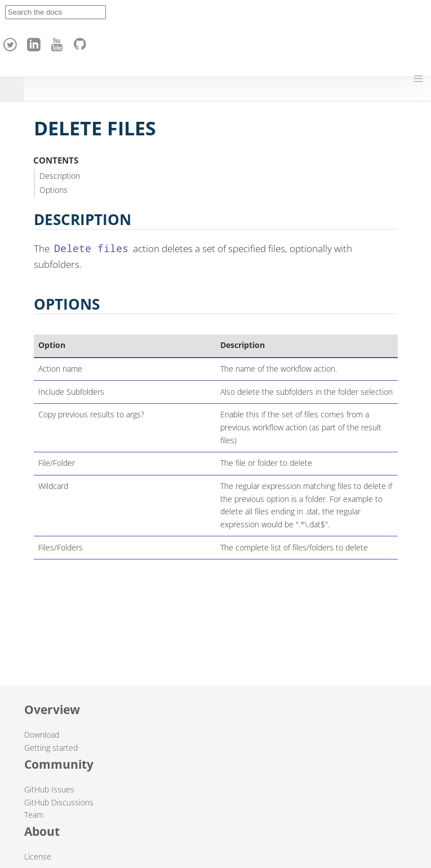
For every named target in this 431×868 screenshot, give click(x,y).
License (38, 856)
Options (54, 190)
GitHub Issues (49, 789)
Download (42, 735)
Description (60, 176)
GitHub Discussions (59, 802)
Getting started (51, 748)
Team (34, 815)
